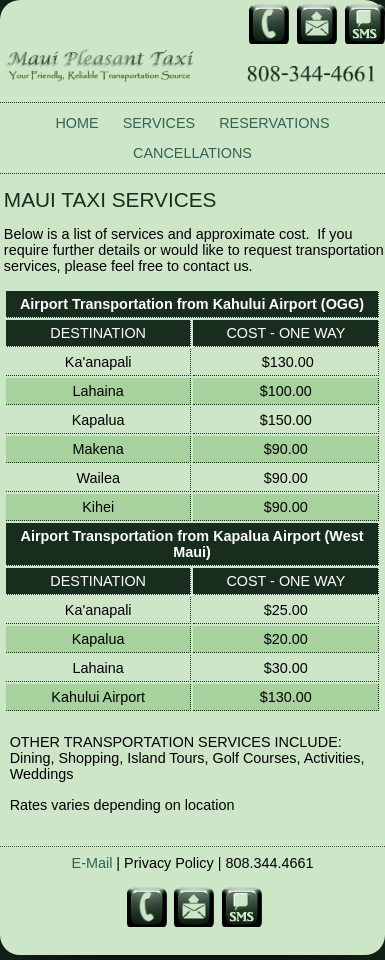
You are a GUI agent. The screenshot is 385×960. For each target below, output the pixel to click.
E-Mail (92, 863)
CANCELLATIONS (192, 153)
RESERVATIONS (274, 123)
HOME (76, 123)
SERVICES (159, 123)
